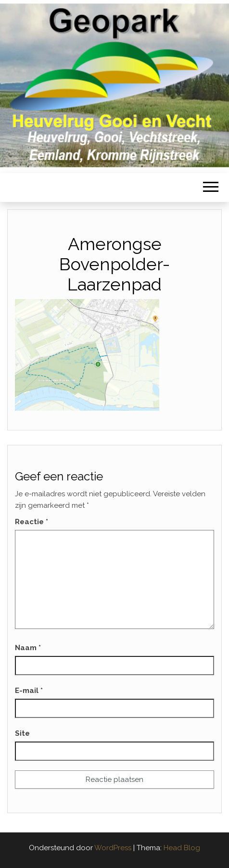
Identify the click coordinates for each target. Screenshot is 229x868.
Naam (28, 648)
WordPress (113, 848)
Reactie (32, 522)
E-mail (29, 691)
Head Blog (182, 848)
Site (22, 733)
